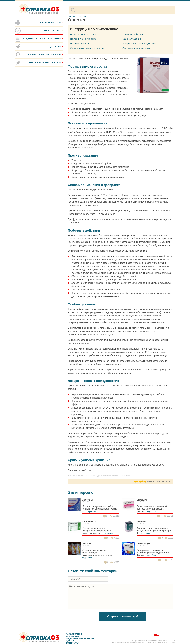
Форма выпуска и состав (83, 34)
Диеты (70, 641)
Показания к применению (83, 39)
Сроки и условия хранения (136, 48)
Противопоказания (80, 44)
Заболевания (74, 634)
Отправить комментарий (123, 616)
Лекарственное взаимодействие (139, 44)
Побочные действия (133, 34)
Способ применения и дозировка (87, 48)
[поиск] (125, 10)
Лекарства (73, 636)
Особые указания (132, 39)
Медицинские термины (81, 638)
